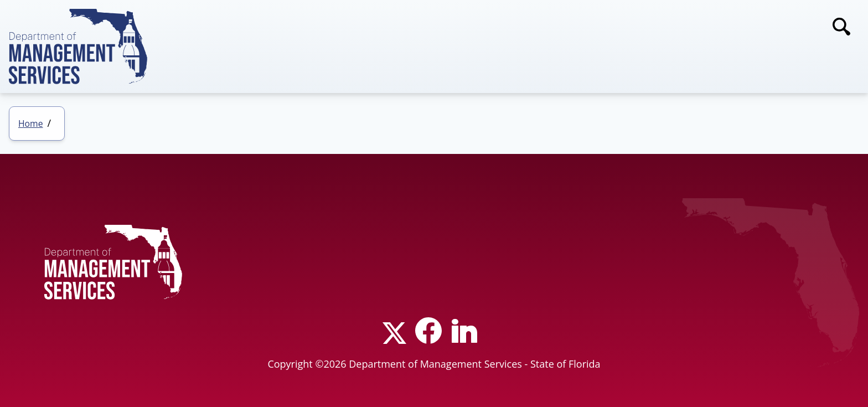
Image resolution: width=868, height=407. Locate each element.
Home (31, 123)
